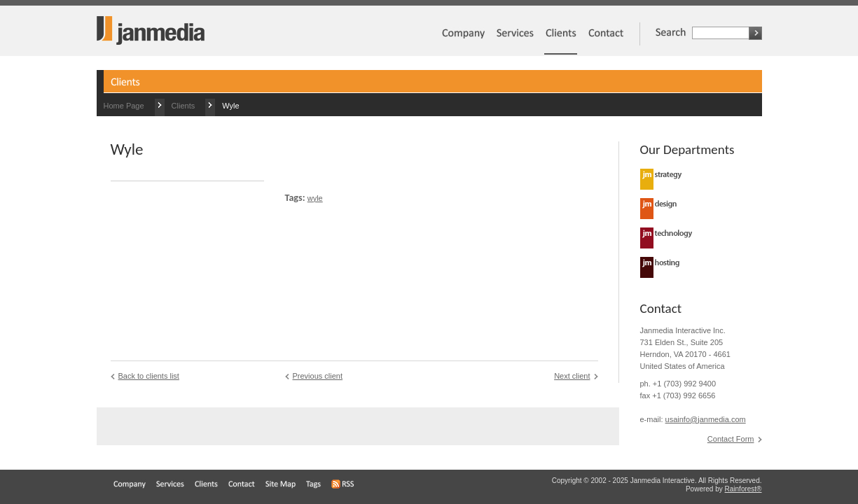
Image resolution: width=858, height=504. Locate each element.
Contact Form (731, 439)
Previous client (318, 376)
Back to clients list (149, 376)
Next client (572, 376)
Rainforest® (743, 489)
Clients (184, 106)
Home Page (124, 106)
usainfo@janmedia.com (706, 419)
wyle (315, 198)
